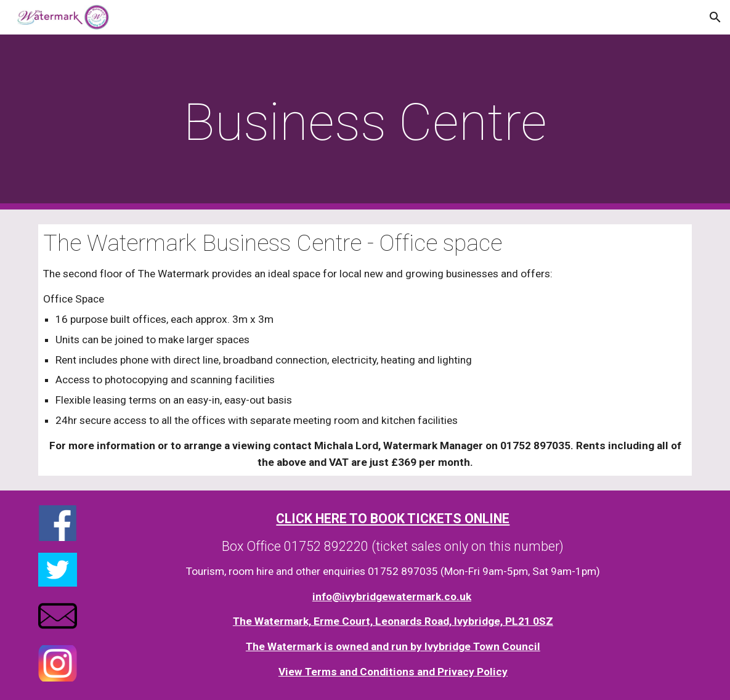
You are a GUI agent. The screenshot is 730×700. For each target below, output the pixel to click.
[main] (365, 122)
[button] (715, 17)
